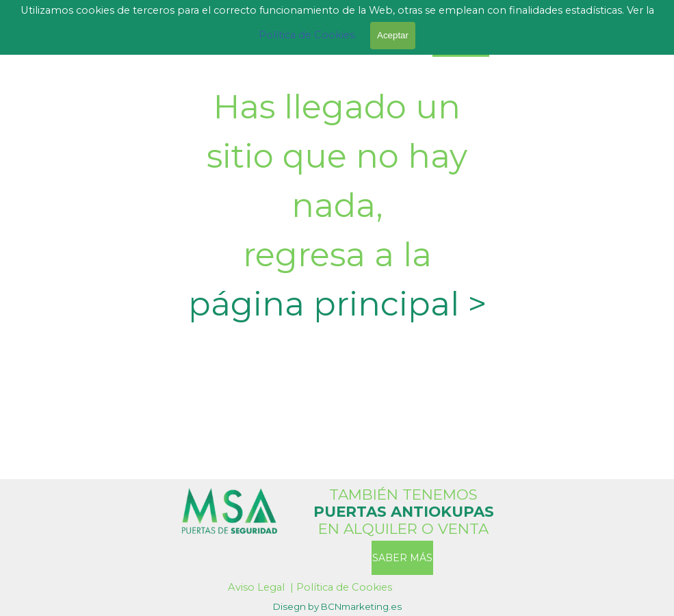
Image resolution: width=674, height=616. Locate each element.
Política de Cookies (344, 587)
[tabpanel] (337, 205)
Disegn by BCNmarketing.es (337, 606)
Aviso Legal (256, 587)
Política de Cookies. (308, 35)
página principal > (337, 304)
